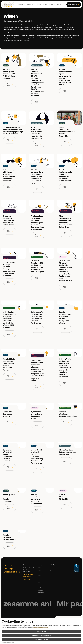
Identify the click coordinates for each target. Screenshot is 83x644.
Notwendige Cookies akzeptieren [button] (41, 636)
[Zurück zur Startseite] (8, 5)
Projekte (39, 5)
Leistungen (20, 5)
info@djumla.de (27, 576)
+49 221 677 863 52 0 (29, 574)
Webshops (40, 571)
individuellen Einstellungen (40, 628)
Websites (40, 568)
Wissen (51, 5)
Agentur (45, 5)
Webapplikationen (42, 579)
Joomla (51, 568)
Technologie (30, 5)
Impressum (4, 642)
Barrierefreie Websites (41, 575)
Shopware (52, 571)
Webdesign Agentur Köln (41, 592)
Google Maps (27, 579)
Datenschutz (11, 642)
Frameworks (65, 565)
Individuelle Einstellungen (42, 640)
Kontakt (59, 5)
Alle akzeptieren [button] (41, 632)
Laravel (63, 568)
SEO (39, 582)
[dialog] (41, 631)
